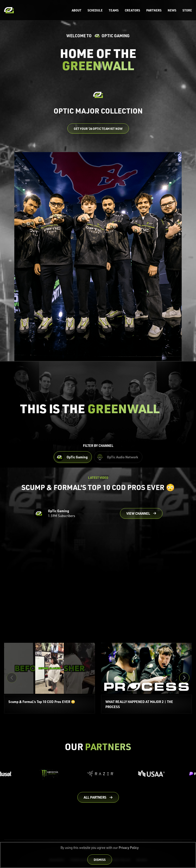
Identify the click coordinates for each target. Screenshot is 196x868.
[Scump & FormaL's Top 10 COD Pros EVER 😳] (50, 678)
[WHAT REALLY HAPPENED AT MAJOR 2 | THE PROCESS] (146, 678)
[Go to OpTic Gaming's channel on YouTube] (141, 513)
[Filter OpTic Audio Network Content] (118, 457)
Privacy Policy (129, 848)
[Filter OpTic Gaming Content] (73, 457)
